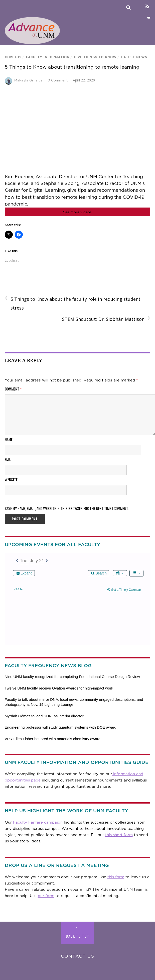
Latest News (134, 57)
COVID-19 (13, 57)
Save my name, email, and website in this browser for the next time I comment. (67, 508)
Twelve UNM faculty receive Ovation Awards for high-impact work (59, 688)
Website (11, 479)
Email (9, 459)
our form (46, 896)
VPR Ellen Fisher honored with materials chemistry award (53, 739)
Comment (13, 389)
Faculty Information (48, 57)
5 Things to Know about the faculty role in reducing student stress (73, 303)
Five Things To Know (95, 57)
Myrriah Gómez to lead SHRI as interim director (44, 716)
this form (116, 877)
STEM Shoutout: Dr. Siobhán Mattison (106, 319)
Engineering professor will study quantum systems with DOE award (61, 727)
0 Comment (58, 80)
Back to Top (77, 936)
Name (9, 439)
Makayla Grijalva (28, 80)
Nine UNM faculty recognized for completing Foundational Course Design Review (72, 677)
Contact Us (77, 956)
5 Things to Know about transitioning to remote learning (72, 67)
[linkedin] (139, 7)
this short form (119, 835)
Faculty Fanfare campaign (38, 822)
